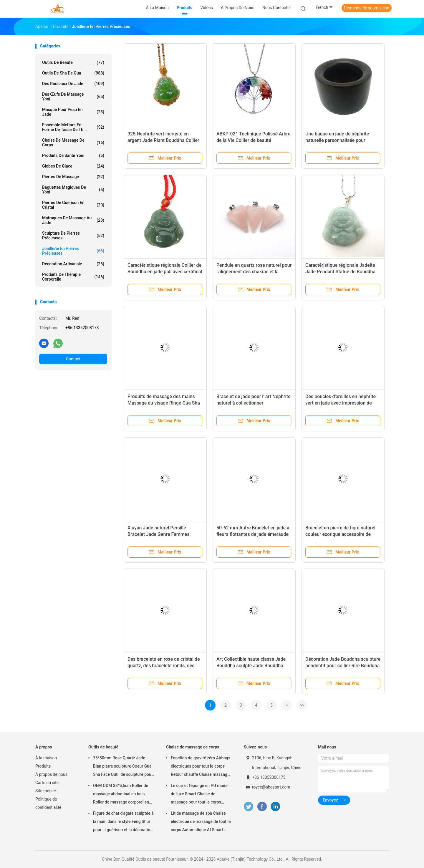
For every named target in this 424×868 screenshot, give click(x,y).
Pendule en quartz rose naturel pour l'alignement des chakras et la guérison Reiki (254, 272)
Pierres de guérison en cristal (73, 205)
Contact (73, 359)
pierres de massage (73, 177)
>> (302, 705)
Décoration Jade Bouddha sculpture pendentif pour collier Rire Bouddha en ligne (343, 666)
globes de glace (73, 166)
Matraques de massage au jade (73, 220)
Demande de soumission (367, 8)
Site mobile (46, 791)
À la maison (46, 758)
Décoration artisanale (73, 264)
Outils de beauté (73, 62)
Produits (43, 766)
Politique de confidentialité (48, 803)
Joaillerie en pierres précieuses (73, 251)
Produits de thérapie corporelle (73, 277)
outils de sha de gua (73, 73)
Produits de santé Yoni (73, 155)
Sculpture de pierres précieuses (73, 236)
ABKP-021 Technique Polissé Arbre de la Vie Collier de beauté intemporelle (253, 140)
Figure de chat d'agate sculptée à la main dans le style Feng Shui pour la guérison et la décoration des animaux (123, 822)
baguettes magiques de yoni (73, 190)
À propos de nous (51, 774)
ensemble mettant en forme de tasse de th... (73, 127)
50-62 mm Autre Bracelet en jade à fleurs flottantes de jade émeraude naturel (253, 534)
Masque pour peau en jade (73, 112)
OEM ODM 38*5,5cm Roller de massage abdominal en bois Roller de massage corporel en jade (121, 795)
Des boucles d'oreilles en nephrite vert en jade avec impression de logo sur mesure (341, 403)
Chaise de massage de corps (73, 143)
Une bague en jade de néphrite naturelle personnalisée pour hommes (337, 140)
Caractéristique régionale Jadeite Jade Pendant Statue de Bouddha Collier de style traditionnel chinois (342, 272)
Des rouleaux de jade (73, 84)
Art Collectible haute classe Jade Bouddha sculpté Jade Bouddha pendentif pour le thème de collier (252, 666)
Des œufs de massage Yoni (73, 97)
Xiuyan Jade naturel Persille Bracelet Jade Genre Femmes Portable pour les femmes (158, 534)
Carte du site (47, 783)
